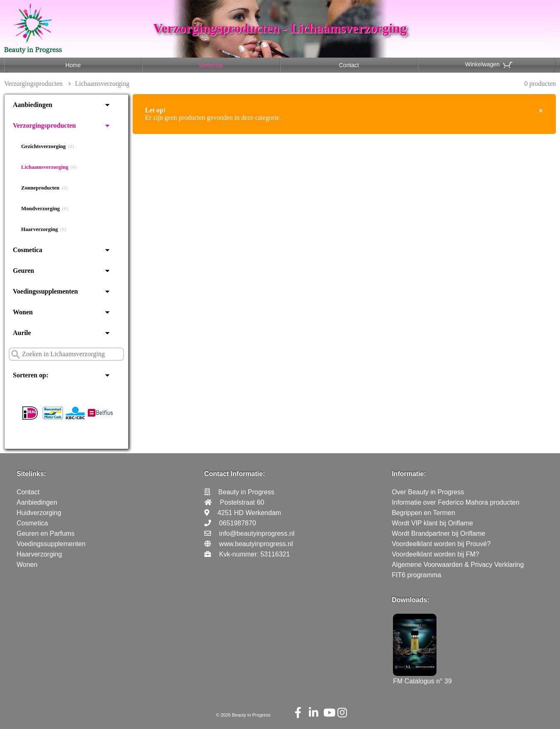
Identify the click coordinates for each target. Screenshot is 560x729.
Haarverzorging (44, 229)
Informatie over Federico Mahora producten (456, 502)
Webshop (211, 65)
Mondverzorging (45, 209)
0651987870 (238, 523)
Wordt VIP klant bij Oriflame (432, 523)
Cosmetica (28, 250)
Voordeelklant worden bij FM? (435, 554)
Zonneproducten (44, 188)
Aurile (22, 333)
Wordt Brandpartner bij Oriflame (439, 533)
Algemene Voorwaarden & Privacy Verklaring (458, 565)
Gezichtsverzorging (48, 146)
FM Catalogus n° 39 (422, 677)
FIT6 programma (416, 575)
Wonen (23, 312)
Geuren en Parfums (46, 533)
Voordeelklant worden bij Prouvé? (441, 544)
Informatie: (409, 474)
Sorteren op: (30, 375)
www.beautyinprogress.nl (256, 544)
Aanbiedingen (33, 105)
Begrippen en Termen (423, 513)
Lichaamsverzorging (49, 167)
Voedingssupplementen (45, 291)
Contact (349, 65)
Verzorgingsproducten (33, 84)
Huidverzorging (39, 513)
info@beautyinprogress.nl (257, 533)
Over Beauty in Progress (428, 492)
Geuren (23, 271)
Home (73, 65)
